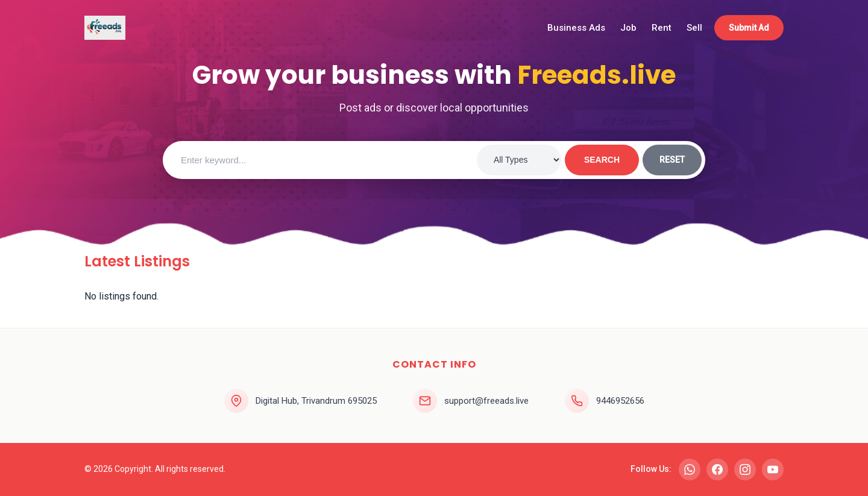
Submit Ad (749, 28)
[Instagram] (745, 469)
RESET (672, 160)
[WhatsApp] (690, 469)
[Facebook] (717, 469)
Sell (694, 28)
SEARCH (602, 160)
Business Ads (576, 28)
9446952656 (620, 401)
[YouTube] (773, 469)
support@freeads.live (486, 401)
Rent (662, 28)
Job (628, 28)
